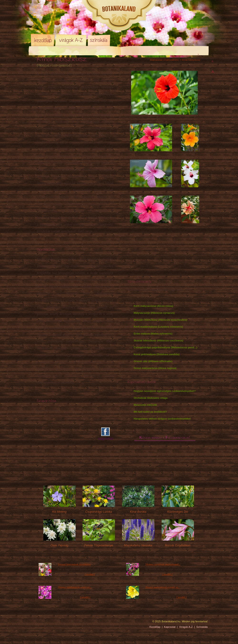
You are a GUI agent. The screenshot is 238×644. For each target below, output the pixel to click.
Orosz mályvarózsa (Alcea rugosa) (155, 368)
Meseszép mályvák (145, 405)
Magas (10, 100)
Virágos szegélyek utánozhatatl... (163, 564)
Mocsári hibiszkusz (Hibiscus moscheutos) (160, 320)
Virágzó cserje (15, 135)
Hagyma (16, 72)
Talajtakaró (13, 140)
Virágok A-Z (71, 40)
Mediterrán (13, 129)
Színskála (99, 40)
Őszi (9, 117)
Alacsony (12, 89)
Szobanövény (15, 152)
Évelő (10, 66)
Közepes (12, 95)
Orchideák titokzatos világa (151, 398)
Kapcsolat (170, 627)
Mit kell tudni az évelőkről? (150, 412)
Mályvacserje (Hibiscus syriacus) (154, 313)
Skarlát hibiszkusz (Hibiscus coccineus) (159, 340)
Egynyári (12, 60)
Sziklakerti (13, 83)
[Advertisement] (65, 434)
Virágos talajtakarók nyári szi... (75, 587)
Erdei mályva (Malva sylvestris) (153, 334)
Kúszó (10, 123)
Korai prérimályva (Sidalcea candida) (157, 354)
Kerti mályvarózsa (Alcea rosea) (154, 306)
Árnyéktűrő (13, 146)
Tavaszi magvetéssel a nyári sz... (163, 587)
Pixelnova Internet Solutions (42, 623)
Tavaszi (11, 106)
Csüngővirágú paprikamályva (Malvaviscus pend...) (166, 347)
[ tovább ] (90, 574)
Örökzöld (12, 77)
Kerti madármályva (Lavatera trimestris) (158, 327)
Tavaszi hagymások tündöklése (74, 564)
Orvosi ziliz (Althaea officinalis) (153, 361)
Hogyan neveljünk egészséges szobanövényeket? (165, 391)
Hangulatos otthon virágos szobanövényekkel (162, 419)
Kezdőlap (43, 40)
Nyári (10, 112)
